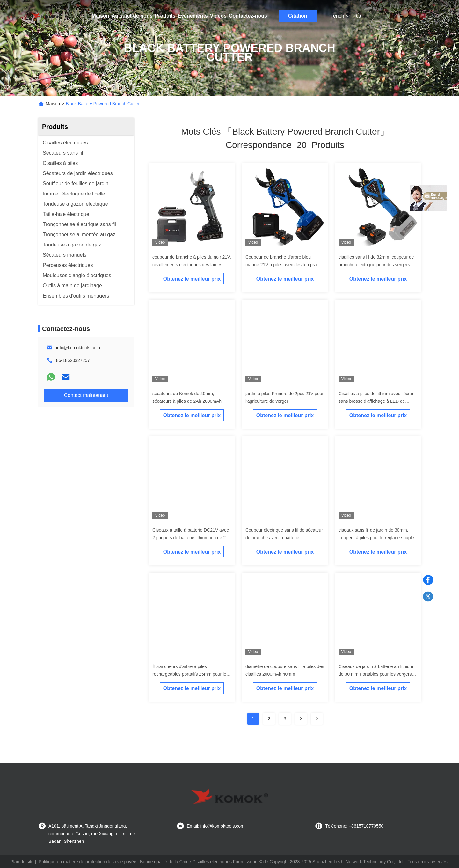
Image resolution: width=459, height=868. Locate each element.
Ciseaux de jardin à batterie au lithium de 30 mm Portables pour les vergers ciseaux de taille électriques (376, 674)
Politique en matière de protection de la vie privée (87, 862)
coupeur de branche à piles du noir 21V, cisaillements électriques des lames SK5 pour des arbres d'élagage (192, 265)
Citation (298, 16)
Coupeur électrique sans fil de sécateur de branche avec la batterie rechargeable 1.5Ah (284, 538)
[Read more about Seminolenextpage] (301, 719)
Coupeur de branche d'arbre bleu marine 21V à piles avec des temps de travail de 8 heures (283, 265)
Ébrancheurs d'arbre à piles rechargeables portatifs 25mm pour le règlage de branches (189, 674)
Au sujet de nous (132, 16)
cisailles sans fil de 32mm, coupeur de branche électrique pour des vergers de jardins (377, 265)
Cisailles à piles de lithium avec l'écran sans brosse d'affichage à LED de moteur (376, 401)
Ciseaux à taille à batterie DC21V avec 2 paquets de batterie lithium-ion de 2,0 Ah (191, 538)
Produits (165, 16)
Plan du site (22, 862)
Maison (101, 16)
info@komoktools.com (78, 348)
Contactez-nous (248, 16)
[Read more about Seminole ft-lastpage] (317, 719)
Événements (193, 16)
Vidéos (218, 16)
